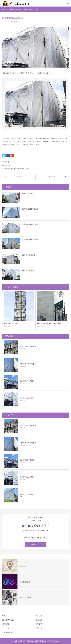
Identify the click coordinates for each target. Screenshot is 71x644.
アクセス (6, 628)
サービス (39, 616)
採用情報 (6, 624)
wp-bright (13, 162)
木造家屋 (7, 169)
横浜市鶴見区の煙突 (11, 323)
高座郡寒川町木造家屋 (30, 240)
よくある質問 (7, 632)
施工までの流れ (8, 620)
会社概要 (39, 624)
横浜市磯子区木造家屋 (30, 209)
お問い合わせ (36, 544)
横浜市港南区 (15, 169)
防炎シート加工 (25, 169)
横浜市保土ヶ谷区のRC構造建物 (49, 324)
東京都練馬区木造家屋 (30, 224)
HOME (5, 616)
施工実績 (14, 22)
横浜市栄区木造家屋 (27, 381)
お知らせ (39, 628)
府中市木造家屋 (28, 194)
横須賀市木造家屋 (29, 255)
